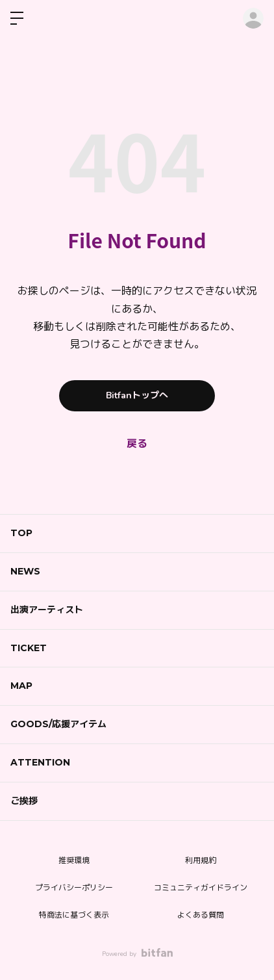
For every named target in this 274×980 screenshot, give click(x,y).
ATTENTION (40, 762)
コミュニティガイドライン (201, 888)
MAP (21, 686)
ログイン (253, 18)
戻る (137, 444)
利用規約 (201, 860)
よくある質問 (201, 915)
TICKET (29, 648)
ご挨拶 (24, 801)
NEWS (25, 571)
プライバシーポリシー (74, 888)
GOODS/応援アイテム (58, 724)
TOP (21, 533)
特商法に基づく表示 (74, 915)
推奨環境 (74, 860)
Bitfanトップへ (137, 395)
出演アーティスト (47, 610)
